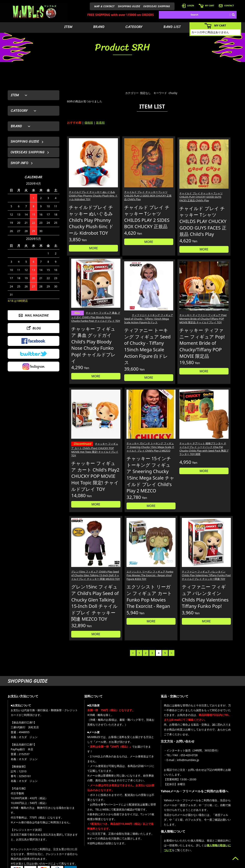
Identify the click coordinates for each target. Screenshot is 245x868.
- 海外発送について (189, 840)
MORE (87, 252)
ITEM (68, 27)
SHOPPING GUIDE (129, 6)
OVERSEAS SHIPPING (157, 6)
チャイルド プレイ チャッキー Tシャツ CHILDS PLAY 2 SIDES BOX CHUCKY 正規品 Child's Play (129, 185)
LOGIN (188, 5)
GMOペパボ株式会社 (133, 864)
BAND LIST (172, 27)
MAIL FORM (36, 848)
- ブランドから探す (162, 829)
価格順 (89, 123)
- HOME (217, 823)
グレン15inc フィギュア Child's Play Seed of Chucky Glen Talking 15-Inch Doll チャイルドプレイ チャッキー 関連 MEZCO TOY (130, 460)
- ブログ (217, 829)
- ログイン (185, 829)
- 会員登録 (185, 823)
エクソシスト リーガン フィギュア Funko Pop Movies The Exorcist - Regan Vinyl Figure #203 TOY (173, 458)
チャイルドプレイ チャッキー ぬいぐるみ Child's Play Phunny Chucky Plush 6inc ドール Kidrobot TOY (87, 185)
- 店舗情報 (218, 835)
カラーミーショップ (93, 864)
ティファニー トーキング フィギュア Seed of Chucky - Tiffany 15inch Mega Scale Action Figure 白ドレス (87, 318)
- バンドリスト (160, 840)
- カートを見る (187, 835)
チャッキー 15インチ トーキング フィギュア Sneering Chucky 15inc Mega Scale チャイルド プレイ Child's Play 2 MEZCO (217, 318)
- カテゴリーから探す (164, 835)
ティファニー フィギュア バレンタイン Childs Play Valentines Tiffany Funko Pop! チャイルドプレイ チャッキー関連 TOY (216, 460)
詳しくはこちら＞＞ (67, 787)
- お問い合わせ (221, 840)
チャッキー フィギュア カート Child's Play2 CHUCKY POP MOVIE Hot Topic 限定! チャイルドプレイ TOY (174, 318)
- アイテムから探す (162, 823)
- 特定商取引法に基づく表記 (194, 852)
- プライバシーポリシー (225, 846)
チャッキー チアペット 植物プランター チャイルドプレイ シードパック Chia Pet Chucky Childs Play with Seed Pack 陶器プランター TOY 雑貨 (87, 462)
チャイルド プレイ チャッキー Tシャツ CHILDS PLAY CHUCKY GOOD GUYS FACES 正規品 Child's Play (173, 185)
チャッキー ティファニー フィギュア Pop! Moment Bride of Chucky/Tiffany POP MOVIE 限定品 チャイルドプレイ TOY (130, 318)
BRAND (99, 27)
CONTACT (226, 5)
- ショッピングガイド (190, 846)
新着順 (100, 123)
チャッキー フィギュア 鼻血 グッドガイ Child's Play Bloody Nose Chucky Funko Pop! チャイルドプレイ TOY (217, 187)
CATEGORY (134, 27)
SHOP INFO (19, 163)
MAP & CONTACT (105, 6)
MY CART (206, 5)
